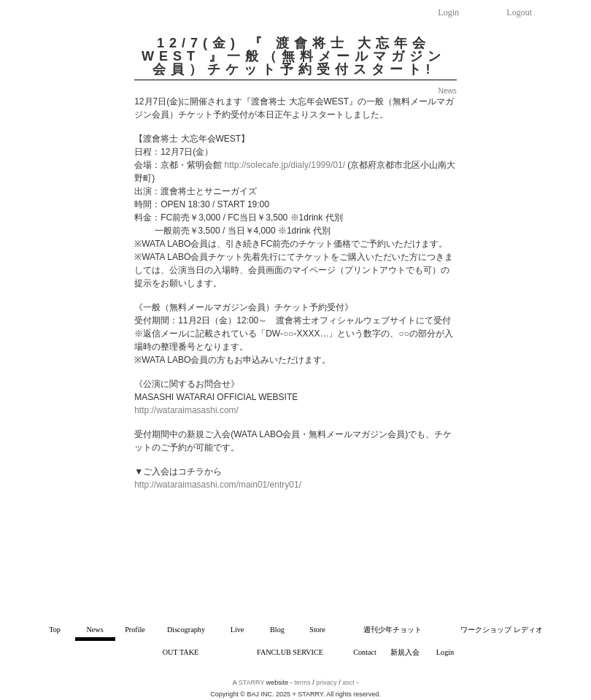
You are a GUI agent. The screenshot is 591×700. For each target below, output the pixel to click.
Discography (186, 630)
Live (237, 630)
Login (448, 12)
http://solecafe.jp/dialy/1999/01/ (285, 165)
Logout (519, 12)
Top (55, 630)
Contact (365, 652)
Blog (277, 630)
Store (317, 630)
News (94, 630)
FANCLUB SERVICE (290, 652)
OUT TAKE (181, 652)
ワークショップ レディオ (502, 630)
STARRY (252, 682)
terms (302, 682)
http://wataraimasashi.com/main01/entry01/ (218, 485)
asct (348, 682)
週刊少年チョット (393, 630)
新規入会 (405, 652)
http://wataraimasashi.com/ (186, 410)
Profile (135, 630)
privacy (327, 682)
